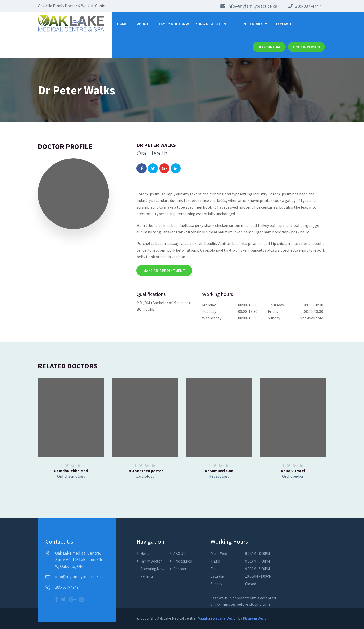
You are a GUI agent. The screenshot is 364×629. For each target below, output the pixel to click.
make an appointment (164, 271)
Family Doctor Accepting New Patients (195, 24)
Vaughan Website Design (218, 618)
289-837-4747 (305, 6)
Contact (284, 24)
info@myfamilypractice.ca (249, 6)
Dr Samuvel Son (219, 471)
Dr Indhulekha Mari (71, 471)
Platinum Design (256, 618)
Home (122, 24)
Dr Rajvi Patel (293, 471)
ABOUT (143, 24)
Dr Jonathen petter (145, 471)
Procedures (252, 24)
